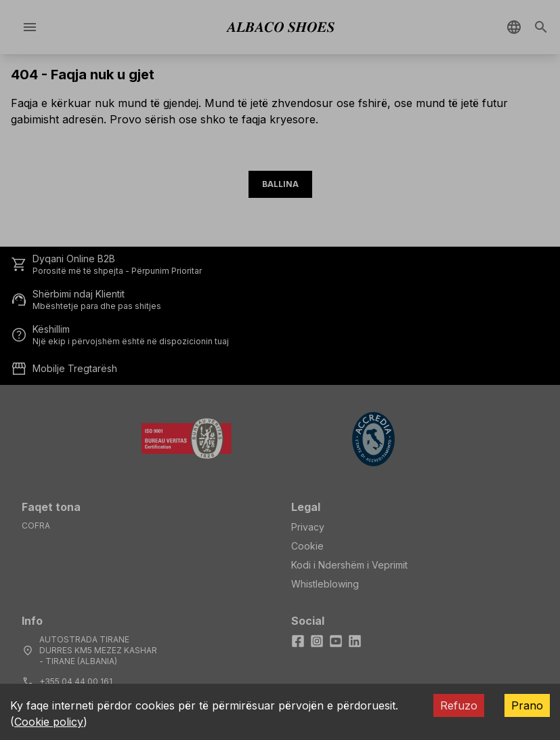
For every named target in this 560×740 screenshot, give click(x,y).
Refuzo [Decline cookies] (459, 705)
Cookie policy (49, 722)
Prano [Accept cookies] (527, 705)
